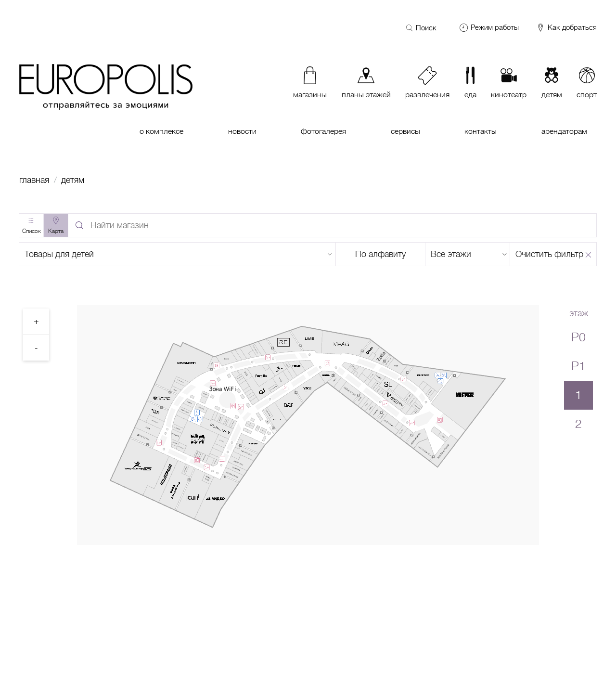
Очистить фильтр (549, 254)
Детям (73, 180)
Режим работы (495, 27)
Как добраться (566, 28)
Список (32, 231)
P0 (578, 337)
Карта (56, 231)
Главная (34, 180)
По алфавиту (380, 254)
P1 (578, 366)
